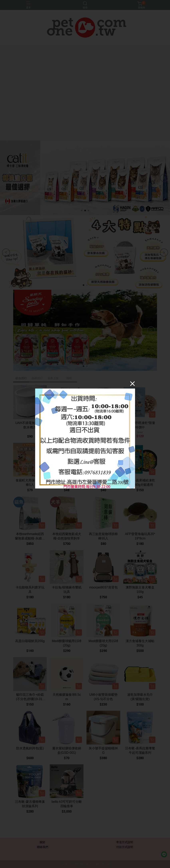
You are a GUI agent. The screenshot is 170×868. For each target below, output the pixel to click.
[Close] (132, 384)
